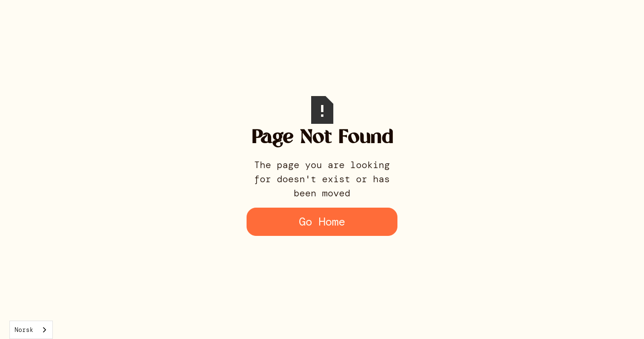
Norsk (24, 330)
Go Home (322, 222)
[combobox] (31, 330)
